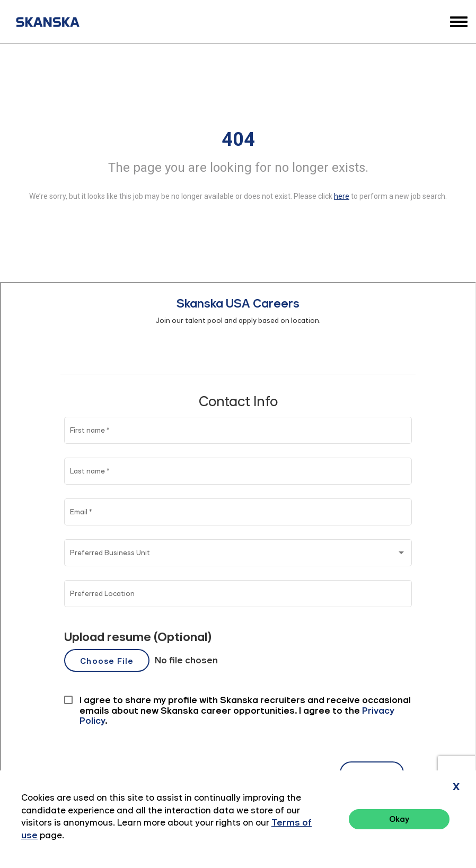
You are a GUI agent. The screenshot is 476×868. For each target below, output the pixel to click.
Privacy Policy (349, 831)
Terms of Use (410, 831)
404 (238, 139)
